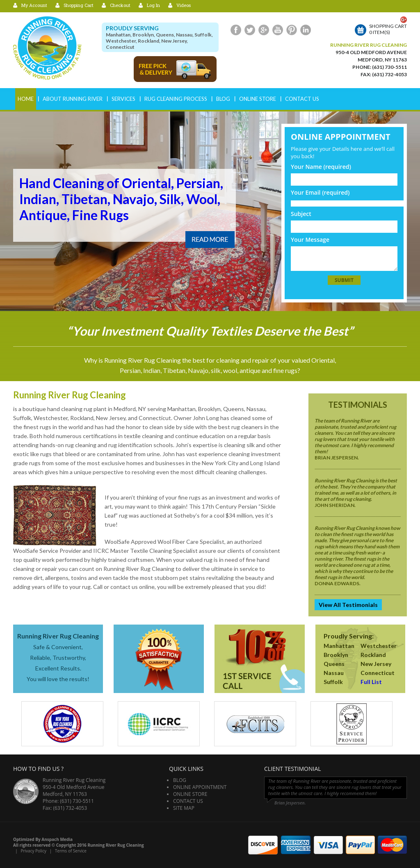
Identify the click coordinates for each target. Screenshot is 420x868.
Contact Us (302, 99)
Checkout (120, 5)
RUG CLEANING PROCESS (176, 99)
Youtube (278, 30)
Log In (153, 5)
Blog (223, 99)
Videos (184, 5)
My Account (34, 5)
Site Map (184, 808)
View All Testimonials (348, 605)
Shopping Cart (79, 5)
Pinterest (292, 30)
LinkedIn (306, 30)
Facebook (236, 30)
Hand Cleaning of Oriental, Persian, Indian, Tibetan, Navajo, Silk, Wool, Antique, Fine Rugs (121, 199)
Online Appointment (200, 787)
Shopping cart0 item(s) (388, 29)
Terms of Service (71, 851)
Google (264, 30)
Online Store (258, 99)
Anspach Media (57, 839)
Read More (210, 240)
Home (26, 99)
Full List (371, 682)
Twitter (250, 30)
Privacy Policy (33, 851)
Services (123, 99)
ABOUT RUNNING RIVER (73, 99)
